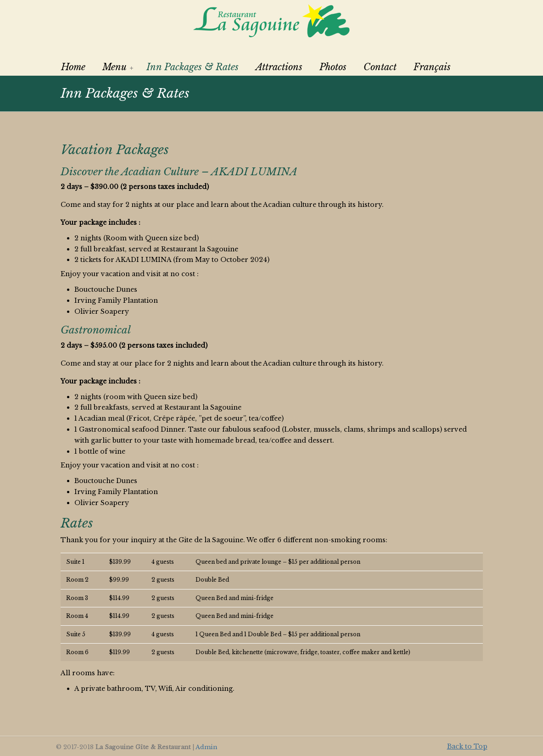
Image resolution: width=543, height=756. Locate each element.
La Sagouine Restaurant (272, 21)
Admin (206, 747)
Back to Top (467, 746)
